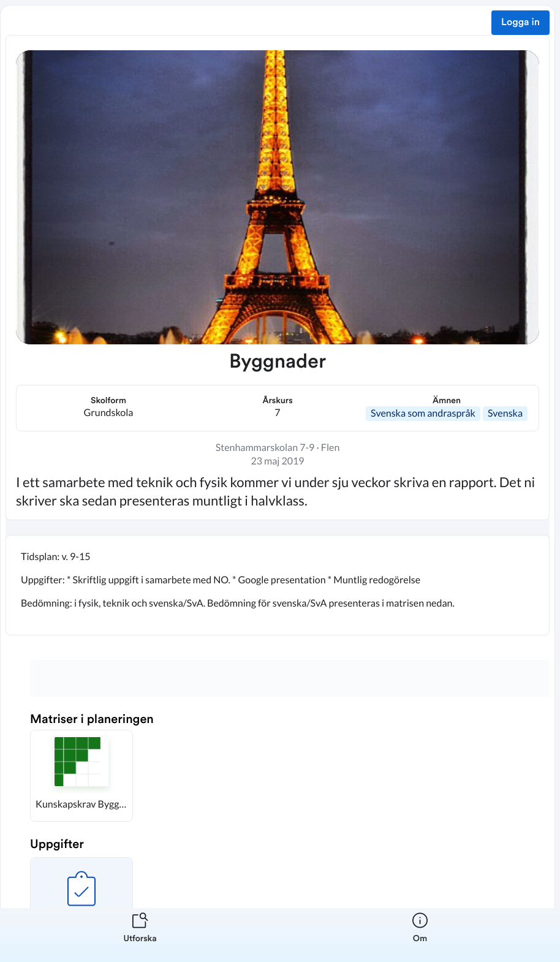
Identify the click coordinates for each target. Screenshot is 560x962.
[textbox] (278, 585)
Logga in (520, 23)
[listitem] (140, 935)
